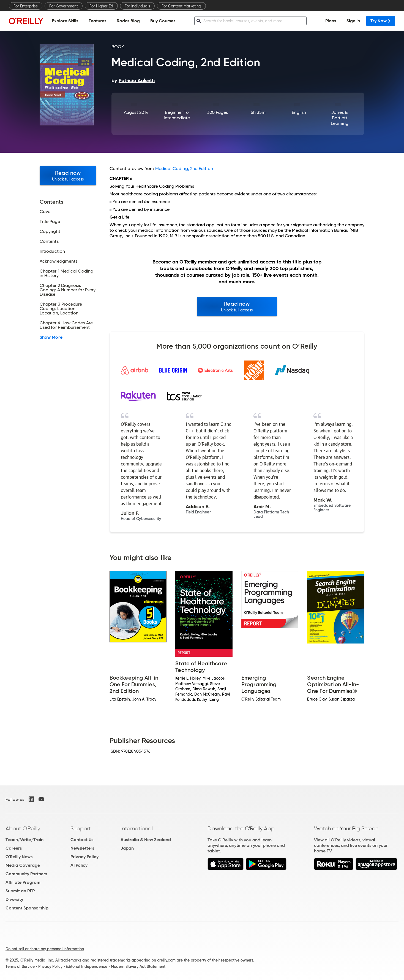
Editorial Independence (87, 966)
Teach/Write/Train (24, 840)
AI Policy (79, 865)
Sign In (353, 21)
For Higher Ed (101, 6)
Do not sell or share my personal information (45, 949)
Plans (331, 21)
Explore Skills (65, 21)
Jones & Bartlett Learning (340, 118)
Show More (51, 337)
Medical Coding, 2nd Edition (184, 169)
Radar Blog (128, 21)
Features (97, 21)
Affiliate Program (23, 882)
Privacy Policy (84, 857)
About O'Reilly (23, 828)
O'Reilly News (19, 857)
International (137, 828)
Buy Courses (163, 21)
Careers (14, 848)
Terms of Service (20, 966)
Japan (127, 848)
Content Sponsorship (27, 908)
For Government (64, 6)
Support (81, 828)
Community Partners (26, 874)
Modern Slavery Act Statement (138, 966)
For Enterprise (26, 6)
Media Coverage (23, 865)
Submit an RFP (20, 891)
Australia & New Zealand (146, 840)
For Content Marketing (181, 6)
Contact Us (82, 840)
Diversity (14, 899)
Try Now (381, 21)
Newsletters (82, 848)
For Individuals (137, 6)
